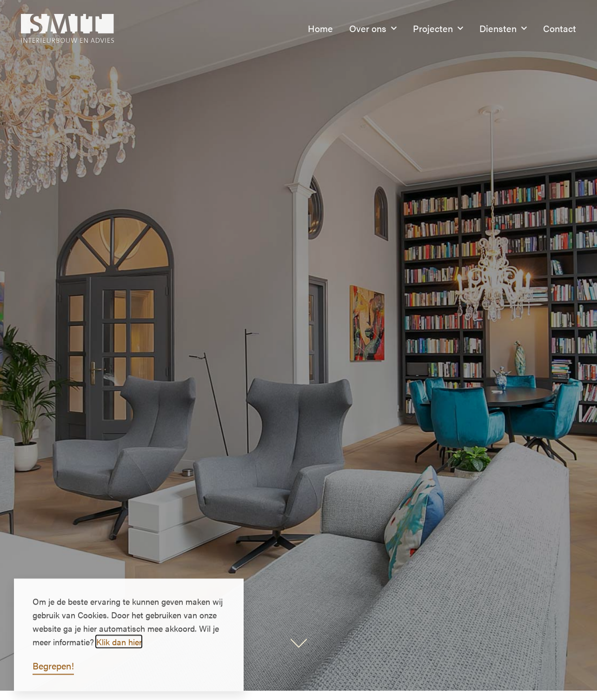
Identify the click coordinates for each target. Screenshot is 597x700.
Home (320, 28)
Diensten (503, 28)
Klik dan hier (119, 648)
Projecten (438, 28)
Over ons (373, 28)
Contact (560, 28)
